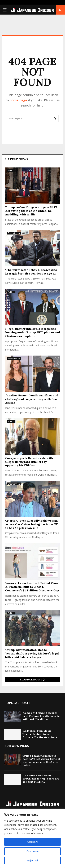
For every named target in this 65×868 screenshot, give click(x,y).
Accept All (33, 842)
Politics (11, 171)
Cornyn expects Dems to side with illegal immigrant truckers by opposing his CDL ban (29, 462)
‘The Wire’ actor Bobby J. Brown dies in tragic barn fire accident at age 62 (31, 272)
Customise (33, 851)
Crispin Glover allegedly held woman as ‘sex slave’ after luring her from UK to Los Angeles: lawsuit (32, 524)
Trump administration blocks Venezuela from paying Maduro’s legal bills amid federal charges (32, 653)
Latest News (17, 159)
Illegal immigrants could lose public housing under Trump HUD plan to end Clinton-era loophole (32, 332)
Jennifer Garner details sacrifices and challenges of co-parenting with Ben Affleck (32, 399)
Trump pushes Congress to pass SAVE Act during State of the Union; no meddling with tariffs (31, 211)
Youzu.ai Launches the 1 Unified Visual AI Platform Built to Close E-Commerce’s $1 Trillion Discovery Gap (32, 587)
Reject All (32, 860)
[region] (32, 838)
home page (18, 100)
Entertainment (14, 233)
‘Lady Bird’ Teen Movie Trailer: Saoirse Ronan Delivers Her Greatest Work (40, 734)
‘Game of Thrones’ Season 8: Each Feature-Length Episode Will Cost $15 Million (41, 716)
